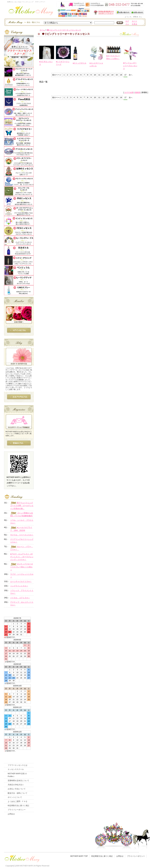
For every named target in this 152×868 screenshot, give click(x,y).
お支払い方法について (17, 789)
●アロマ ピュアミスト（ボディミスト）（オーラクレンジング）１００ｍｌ (22, 557)
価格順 (138, 92)
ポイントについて (15, 797)
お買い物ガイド (123, 12)
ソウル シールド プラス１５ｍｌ (22, 522)
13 (108, 75)
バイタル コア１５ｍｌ (20, 598)
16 (121, 75)
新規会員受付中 (86, 13)
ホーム (42, 30)
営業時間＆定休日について (18, 781)
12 (104, 75)
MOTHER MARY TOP (79, 856)
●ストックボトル (79, 63)
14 (112, 75)
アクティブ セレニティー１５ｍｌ (22, 604)
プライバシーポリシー (17, 810)
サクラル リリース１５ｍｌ (22, 535)
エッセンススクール (16, 769)
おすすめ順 (129, 92)
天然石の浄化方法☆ (16, 785)
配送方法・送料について (18, 793)
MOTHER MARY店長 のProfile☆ (17, 775)
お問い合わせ (137, 12)
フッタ (22, 858)
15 (117, 75)
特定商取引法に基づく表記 (18, 806)
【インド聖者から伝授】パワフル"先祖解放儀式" (22, 514)
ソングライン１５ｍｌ (19, 586)
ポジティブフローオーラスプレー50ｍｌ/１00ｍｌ (22, 567)
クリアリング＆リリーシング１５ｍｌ (22, 541)
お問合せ (11, 814)
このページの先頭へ (119, 118)
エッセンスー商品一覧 (23, 22)
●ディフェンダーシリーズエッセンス (130, 66)
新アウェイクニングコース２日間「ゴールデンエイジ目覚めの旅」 (22, 505)
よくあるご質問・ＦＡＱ (17, 801)
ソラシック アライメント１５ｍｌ (22, 592)
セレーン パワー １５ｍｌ (22, 548)
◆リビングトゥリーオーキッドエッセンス (64, 30)
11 (99, 75)
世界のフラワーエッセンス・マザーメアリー (31, 11)
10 (95, 75)
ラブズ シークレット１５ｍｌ (22, 576)
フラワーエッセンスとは (18, 765)
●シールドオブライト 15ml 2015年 (21, 529)
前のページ (57, 75)
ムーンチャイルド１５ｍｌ (21, 581)
